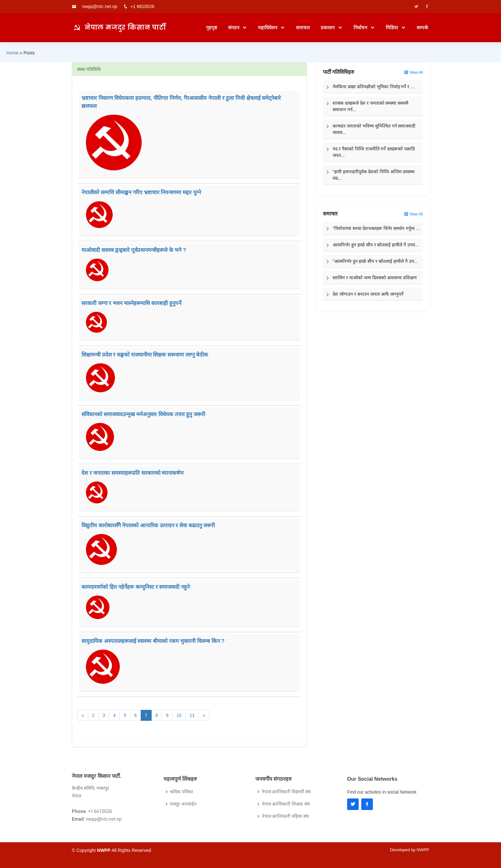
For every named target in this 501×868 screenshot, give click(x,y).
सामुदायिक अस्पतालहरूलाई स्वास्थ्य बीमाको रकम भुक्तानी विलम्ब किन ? (153, 641)
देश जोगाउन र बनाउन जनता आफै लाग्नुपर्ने (368, 294)
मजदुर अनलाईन (183, 804)
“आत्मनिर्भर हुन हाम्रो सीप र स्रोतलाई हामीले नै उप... (375, 261)
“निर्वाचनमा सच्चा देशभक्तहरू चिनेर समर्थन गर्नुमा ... (376, 228)
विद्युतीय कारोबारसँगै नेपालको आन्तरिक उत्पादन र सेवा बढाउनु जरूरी (148, 525)
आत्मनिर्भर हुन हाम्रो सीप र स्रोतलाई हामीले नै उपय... (376, 245)
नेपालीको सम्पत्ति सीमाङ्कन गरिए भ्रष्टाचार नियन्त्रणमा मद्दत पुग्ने (141, 192)
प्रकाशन (328, 28)
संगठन (234, 28)
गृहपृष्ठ (212, 28)
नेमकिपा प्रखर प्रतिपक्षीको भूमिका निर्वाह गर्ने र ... (373, 87)
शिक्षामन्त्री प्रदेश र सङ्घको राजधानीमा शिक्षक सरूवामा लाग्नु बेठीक (145, 355)
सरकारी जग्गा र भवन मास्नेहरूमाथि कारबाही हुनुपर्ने (131, 303)
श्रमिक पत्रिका (182, 792)
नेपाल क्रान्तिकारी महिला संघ (285, 816)
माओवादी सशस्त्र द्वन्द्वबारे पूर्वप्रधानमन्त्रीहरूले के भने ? (134, 250)
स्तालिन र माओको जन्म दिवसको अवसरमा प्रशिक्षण (375, 278)
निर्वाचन (361, 28)
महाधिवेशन (268, 28)
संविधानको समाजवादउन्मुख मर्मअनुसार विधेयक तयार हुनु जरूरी (143, 414)
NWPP (423, 850)
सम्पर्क (422, 28)
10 (179, 715)
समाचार (303, 28)
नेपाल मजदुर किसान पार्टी (125, 27)
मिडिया (392, 28)
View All (414, 72)
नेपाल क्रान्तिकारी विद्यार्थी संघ (286, 792)
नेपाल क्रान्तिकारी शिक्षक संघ (286, 804)
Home (12, 53)
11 (192, 715)
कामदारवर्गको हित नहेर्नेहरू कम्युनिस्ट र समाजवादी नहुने (136, 587)
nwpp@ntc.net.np (100, 6)
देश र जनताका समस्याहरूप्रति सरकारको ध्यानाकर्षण (132, 473)
